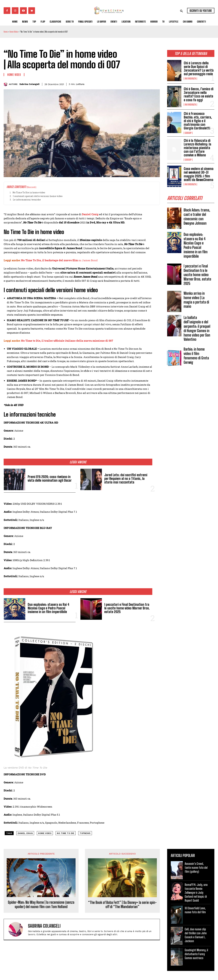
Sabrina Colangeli (29, 84)
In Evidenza (190, 79)
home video (45, 833)
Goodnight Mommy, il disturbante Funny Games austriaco (196, 954)
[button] (182, 11)
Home (6, 32)
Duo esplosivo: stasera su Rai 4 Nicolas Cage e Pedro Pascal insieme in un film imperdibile (196, 245)
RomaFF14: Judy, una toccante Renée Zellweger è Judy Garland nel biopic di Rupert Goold (196, 893)
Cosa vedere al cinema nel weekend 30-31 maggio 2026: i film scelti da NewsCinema (199, 174)
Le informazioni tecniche (27, 200)
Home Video (14, 32)
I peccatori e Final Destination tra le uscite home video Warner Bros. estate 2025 (197, 275)
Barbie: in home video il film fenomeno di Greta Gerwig (196, 356)
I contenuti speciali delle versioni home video (38, 196)
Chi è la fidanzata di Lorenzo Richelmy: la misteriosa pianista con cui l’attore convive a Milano (197, 148)
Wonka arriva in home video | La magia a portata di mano (196, 300)
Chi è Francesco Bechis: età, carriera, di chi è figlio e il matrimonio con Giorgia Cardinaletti (198, 121)
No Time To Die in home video (29, 192)
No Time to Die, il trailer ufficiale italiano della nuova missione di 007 (67, 341)
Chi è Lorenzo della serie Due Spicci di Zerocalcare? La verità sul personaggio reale (199, 69)
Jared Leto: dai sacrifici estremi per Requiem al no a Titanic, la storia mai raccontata (126, 479)
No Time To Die (66, 833)
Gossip (188, 133)
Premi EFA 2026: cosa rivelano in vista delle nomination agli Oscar (50, 479)
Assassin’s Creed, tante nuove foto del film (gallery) (196, 868)
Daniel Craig (90, 214)
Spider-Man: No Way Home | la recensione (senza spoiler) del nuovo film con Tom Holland (41, 905)
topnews (85, 833)
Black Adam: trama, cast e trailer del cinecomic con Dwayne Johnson (197, 217)
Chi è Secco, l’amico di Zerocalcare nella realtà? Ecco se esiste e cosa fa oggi (199, 94)
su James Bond (88, 260)
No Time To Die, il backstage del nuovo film (50, 260)
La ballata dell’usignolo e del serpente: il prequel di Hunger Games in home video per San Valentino (197, 328)
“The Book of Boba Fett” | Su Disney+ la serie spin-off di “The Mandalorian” (122, 905)
